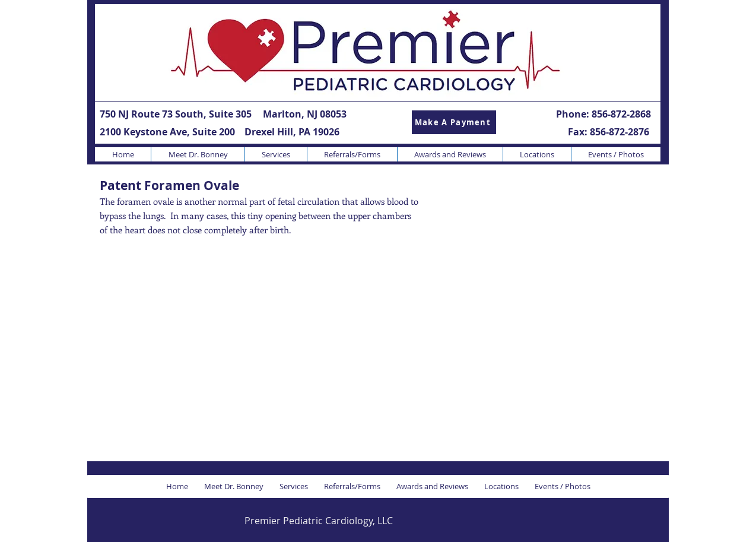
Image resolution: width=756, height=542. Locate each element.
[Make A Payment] (454, 122)
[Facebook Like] (579, 520)
